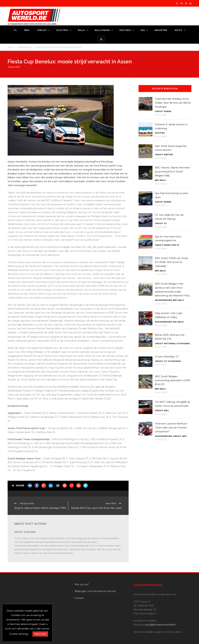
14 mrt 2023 (161, 274)
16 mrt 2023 (161, 115)
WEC (166, 411)
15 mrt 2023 (161, 136)
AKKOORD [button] (40, 634)
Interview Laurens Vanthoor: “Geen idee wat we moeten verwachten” (171, 428)
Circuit (42, 30)
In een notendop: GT (167, 357)
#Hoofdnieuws (25, 47)
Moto (178, 30)
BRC (157, 180)
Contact (79, 598)
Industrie (161, 30)
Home (11, 47)
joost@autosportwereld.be (160, 625)
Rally (82, 30)
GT (165, 223)
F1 (15, 30)
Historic (125, 30)
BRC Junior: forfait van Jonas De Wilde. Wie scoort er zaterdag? (171, 262)
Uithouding (183, 344)
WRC (27, 30)
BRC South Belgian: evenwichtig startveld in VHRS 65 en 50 (173, 380)
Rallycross (102, 30)
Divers (168, 111)
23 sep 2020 (14, 67)
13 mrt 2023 (161, 414)
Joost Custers (25, 532)
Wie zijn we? (82, 584)
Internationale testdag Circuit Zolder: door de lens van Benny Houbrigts (173, 103)
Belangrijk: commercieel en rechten (95, 591)
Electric (62, 30)
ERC (175, 322)
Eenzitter (170, 245)
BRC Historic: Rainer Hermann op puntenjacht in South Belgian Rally (172, 172)
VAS (143, 30)
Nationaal (170, 344)
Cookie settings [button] (19, 634)
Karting (168, 155)
